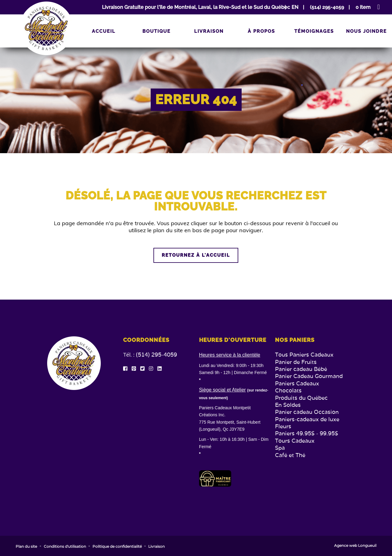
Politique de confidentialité (117, 547)
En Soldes (288, 405)
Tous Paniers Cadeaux (304, 355)
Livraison (209, 31)
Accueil (104, 31)
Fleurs (283, 426)
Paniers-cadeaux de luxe (307, 419)
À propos (261, 31)
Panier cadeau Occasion (307, 412)
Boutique (156, 31)
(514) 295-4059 (156, 355)
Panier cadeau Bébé (301, 369)
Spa (280, 448)
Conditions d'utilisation (65, 547)
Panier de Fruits (296, 362)
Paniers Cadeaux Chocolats (297, 387)
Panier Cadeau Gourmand (309, 376)
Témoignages (314, 31)
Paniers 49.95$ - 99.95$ (307, 433)
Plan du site (26, 547)
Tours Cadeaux (295, 441)
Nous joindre (366, 31)
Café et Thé (290, 455)
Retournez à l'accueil (196, 255)
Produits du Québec (301, 398)
